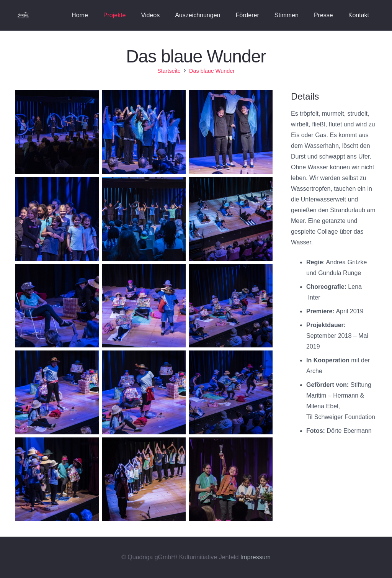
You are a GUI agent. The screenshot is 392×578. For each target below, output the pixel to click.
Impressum (256, 557)
